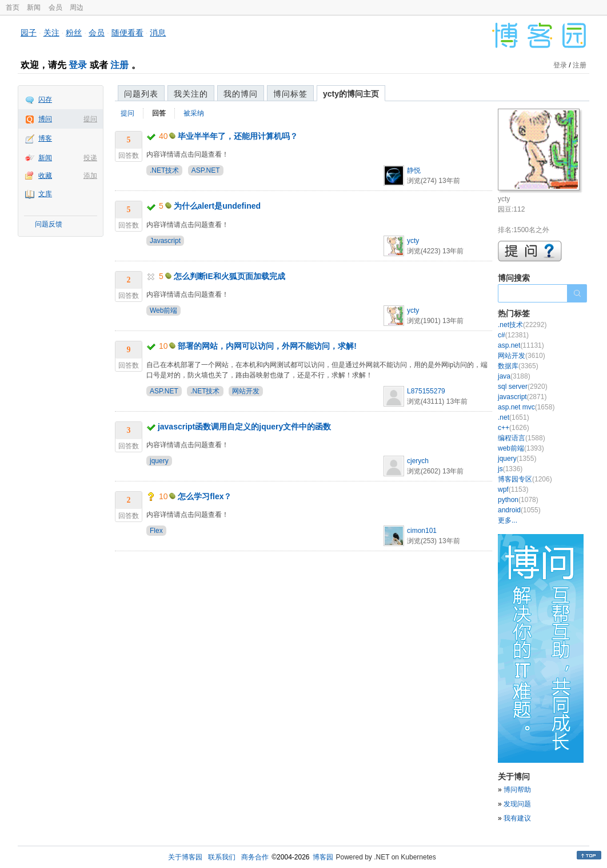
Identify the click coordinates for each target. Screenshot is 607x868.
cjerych (418, 461)
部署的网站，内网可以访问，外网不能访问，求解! (267, 346)
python (518, 500)
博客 (45, 138)
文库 (45, 194)
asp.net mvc (526, 407)
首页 (13, 7)
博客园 (323, 857)
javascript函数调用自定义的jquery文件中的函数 (244, 427)
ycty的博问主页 (351, 94)
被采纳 (194, 113)
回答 (159, 113)
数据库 (518, 366)
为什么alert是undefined (217, 206)
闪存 (45, 99)
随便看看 (127, 33)
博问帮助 (517, 790)
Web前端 (163, 310)
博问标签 (290, 94)
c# (513, 335)
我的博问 (241, 94)
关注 (51, 33)
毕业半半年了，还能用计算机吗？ (238, 136)
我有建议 (517, 818)
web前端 (521, 448)
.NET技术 (164, 170)
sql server (523, 387)
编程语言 (522, 438)
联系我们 (222, 857)
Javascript (165, 241)
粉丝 (74, 33)
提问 (90, 119)
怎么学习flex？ (205, 496)
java (514, 376)
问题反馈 (49, 224)
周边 (77, 7)
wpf (513, 489)
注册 (119, 65)
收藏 (45, 176)
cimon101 (422, 531)
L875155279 (426, 391)
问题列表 (141, 94)
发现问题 (517, 804)
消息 (158, 33)
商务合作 (255, 857)
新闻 (34, 7)
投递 (90, 158)
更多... (508, 520)
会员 (55, 7)
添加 (90, 176)
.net (514, 417)
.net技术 (522, 325)
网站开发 (246, 391)
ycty (413, 241)
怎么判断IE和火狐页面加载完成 (229, 276)
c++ (514, 428)
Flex (156, 531)
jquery (159, 461)
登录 (78, 65)
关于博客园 (185, 857)
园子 (29, 33)
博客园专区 (525, 479)
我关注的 (191, 94)
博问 (45, 119)
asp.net (521, 345)
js (510, 469)
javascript (522, 397)
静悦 (414, 170)
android (519, 510)
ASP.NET (206, 170)
